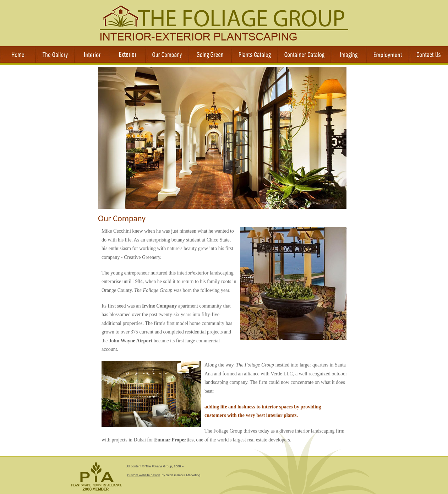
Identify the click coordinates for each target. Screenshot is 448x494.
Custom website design (144, 475)
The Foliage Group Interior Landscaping (224, 23)
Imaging (349, 55)
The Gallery (55, 55)
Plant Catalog (255, 55)
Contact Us (428, 55)
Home (18, 55)
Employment (388, 55)
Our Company (167, 55)
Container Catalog (304, 55)
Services (92, 55)
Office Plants (210, 55)
